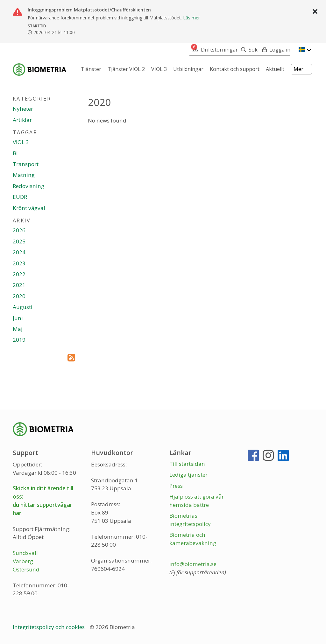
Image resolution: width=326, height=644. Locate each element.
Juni (18, 318)
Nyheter (23, 109)
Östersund (26, 569)
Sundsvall (25, 553)
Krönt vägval (29, 208)
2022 (19, 274)
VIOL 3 (21, 142)
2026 (19, 230)
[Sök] (248, 50)
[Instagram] (268, 458)
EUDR (20, 197)
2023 (19, 263)
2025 (19, 241)
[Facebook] (253, 458)
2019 (19, 340)
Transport (26, 164)
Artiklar (22, 120)
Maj (18, 329)
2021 (19, 285)
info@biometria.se (193, 564)
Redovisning (28, 186)
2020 (19, 296)
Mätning (24, 175)
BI (15, 153)
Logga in (280, 50)
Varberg (23, 561)
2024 (19, 252)
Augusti (23, 307)
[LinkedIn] (283, 458)
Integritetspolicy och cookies (49, 627)
